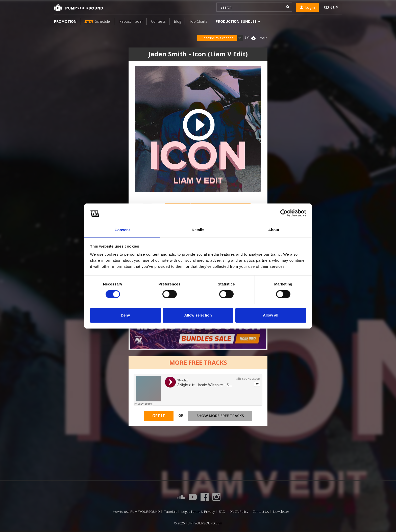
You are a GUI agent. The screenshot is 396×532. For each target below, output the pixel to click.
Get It (159, 416)
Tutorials (171, 512)
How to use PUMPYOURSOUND (136, 512)
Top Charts (198, 21)
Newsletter (281, 512)
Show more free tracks (220, 416)
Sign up (331, 7)
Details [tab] (198, 230)
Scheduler (98, 21)
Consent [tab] (122, 230)
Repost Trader (131, 21)
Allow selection (198, 315)
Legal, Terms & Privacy (198, 512)
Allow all (271, 315)
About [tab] (274, 230)
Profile (263, 38)
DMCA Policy (239, 512)
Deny (125, 315)
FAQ (222, 512)
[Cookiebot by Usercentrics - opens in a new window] (284, 213)
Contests (158, 21)
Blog (178, 21)
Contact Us (261, 512)
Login (307, 7)
